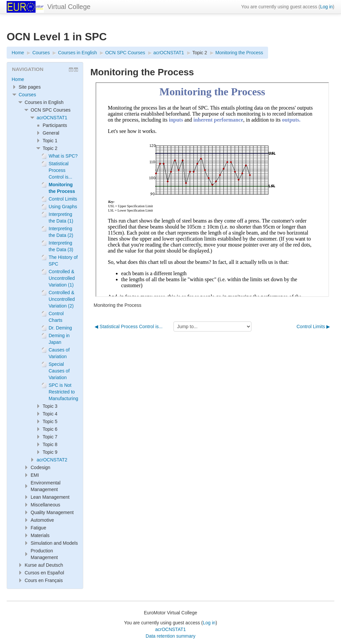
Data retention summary (170, 636)
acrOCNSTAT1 (52, 118)
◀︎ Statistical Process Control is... (129, 326)
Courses (27, 95)
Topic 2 (200, 53)
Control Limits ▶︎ (313, 326)
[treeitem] (45, 79)
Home (18, 79)
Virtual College (69, 7)
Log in (326, 7)
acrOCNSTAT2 (52, 460)
